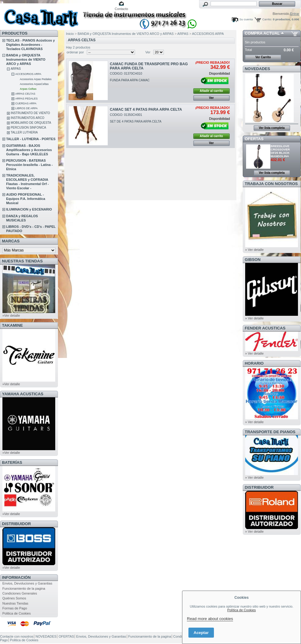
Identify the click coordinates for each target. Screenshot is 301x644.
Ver (148, 52)
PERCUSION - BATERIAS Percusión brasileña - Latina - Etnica (29, 165)
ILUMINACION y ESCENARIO (29, 209)
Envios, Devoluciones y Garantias (27, 583)
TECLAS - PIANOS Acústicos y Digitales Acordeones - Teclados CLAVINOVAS (30, 45)
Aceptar (201, 633)
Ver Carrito (263, 57)
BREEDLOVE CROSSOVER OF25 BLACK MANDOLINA (280, 151)
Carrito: (267, 19)
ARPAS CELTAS (25, 94)
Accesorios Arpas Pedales (36, 79)
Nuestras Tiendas (15, 603)
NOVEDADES (258, 69)
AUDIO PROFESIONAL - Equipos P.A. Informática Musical (26, 199)
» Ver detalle (254, 250)
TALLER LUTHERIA (24, 132)
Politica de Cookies (17, 613)
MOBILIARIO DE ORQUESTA (31, 123)
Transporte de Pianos (270, 432)
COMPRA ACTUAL (262, 33)
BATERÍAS (12, 462)
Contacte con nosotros (17, 636)
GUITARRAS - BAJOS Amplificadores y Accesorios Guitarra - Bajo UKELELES (29, 150)
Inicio (70, 34)
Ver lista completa (272, 128)
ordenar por (75, 52)
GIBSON (253, 260)
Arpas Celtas (28, 89)
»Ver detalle (11, 315)
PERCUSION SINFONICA (28, 128)
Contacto (121, 9)
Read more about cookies (210, 619)
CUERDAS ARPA (26, 103)
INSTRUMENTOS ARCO (27, 118)
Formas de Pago (15, 608)
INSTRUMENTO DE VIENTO (30, 113)
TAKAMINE (13, 325)
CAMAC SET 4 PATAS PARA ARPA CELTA (146, 110)
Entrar (295, 14)
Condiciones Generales (20, 593)
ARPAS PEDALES (26, 99)
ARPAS (16, 69)
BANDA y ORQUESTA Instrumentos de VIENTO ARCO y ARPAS (26, 59)
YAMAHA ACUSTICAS (23, 394)
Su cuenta (246, 19)
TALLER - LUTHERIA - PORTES (31, 139)
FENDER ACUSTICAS (265, 328)
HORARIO (254, 363)
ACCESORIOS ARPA (28, 74)
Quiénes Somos (14, 598)
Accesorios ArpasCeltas (34, 84)
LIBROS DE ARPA (26, 108)
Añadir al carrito (211, 91)
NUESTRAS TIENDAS (22, 261)
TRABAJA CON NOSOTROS (271, 184)
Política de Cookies (242, 610)
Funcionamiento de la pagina (24, 588)
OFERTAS (254, 139)
